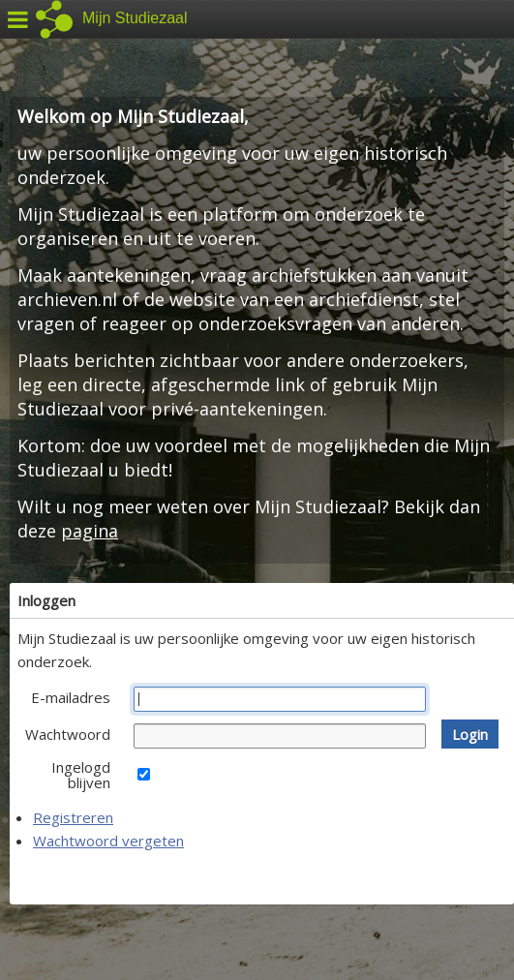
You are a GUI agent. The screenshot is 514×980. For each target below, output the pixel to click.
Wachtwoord (68, 734)
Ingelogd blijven (81, 775)
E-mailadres (71, 697)
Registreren (73, 817)
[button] (470, 734)
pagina (90, 531)
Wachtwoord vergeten (108, 841)
